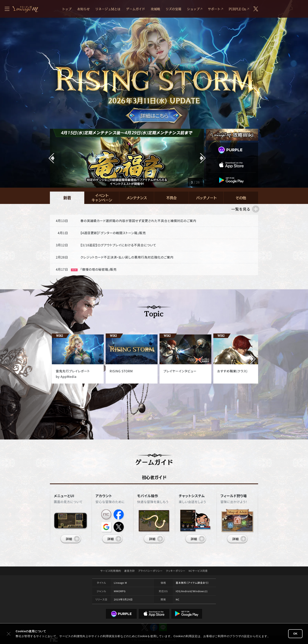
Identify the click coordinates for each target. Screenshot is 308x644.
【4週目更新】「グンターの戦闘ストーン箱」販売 (113, 233)
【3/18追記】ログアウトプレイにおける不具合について (118, 245)
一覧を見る (241, 209)
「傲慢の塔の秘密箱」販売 (98, 269)
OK (295, 634)
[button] (202, 158)
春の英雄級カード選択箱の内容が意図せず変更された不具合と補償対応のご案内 (138, 221)
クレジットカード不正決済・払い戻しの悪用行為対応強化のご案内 (127, 257)
